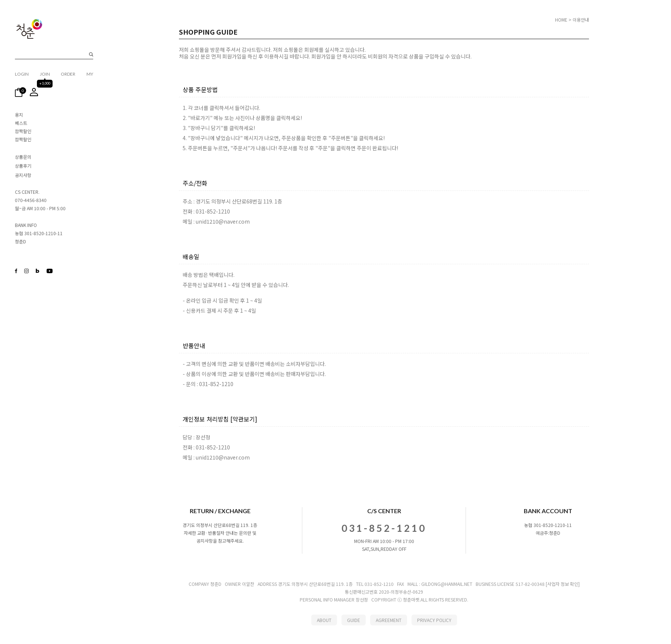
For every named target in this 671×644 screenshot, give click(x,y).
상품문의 (23, 157)
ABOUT (324, 620)
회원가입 (232, 56)
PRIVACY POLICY (434, 620)
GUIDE (354, 620)
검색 (91, 55)
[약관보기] (244, 419)
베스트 (21, 123)
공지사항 (23, 175)
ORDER (68, 74)
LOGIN (22, 74)
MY (90, 74)
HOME (561, 20)
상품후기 (23, 166)
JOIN (45, 74)
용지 (19, 115)
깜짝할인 (23, 131)
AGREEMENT (389, 620)
